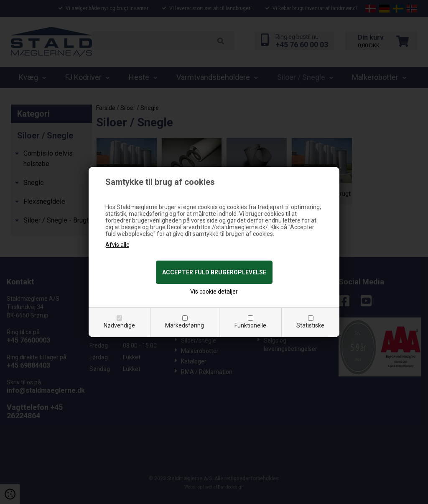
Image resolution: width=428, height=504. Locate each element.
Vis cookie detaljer (214, 292)
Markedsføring (185, 325)
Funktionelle (250, 325)
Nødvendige (119, 325)
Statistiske (310, 325)
